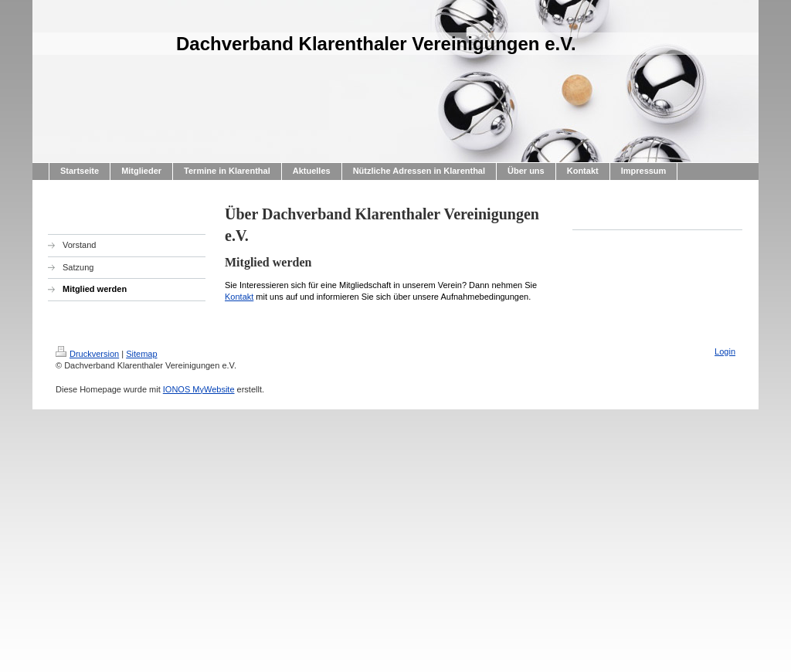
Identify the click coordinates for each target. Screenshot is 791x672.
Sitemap (141, 354)
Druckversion (87, 354)
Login (725, 351)
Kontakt (239, 297)
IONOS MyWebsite (199, 389)
